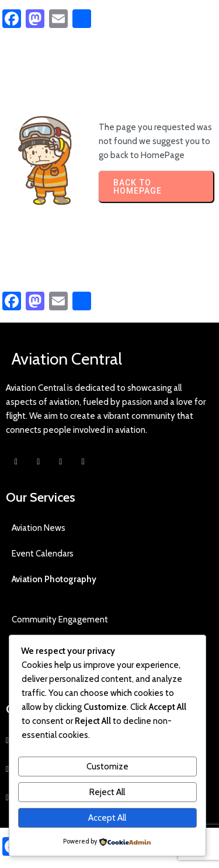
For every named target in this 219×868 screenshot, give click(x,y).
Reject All (107, 792)
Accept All (107, 818)
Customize (107, 766)
